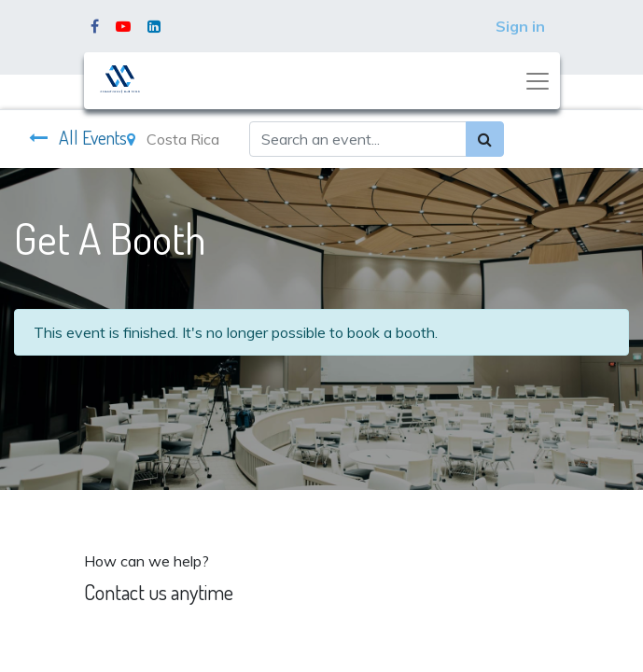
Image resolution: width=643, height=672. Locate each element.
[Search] (485, 139)
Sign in (520, 26)
